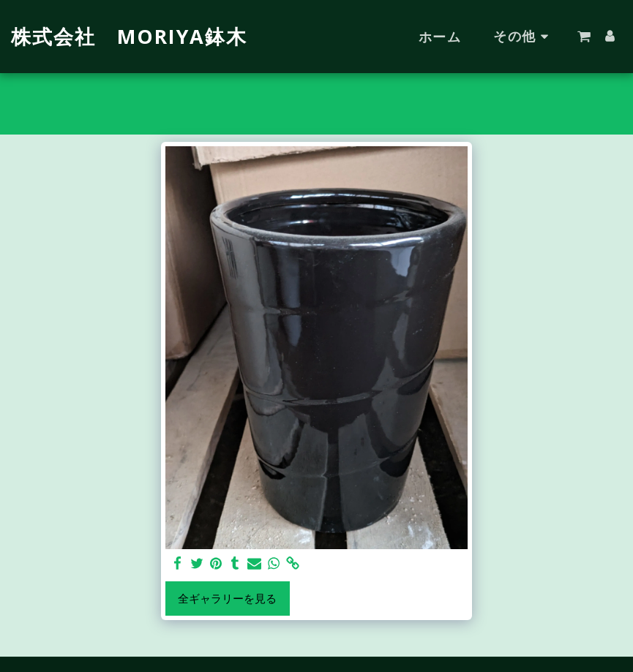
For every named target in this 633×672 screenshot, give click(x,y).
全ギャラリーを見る (227, 598)
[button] (584, 37)
